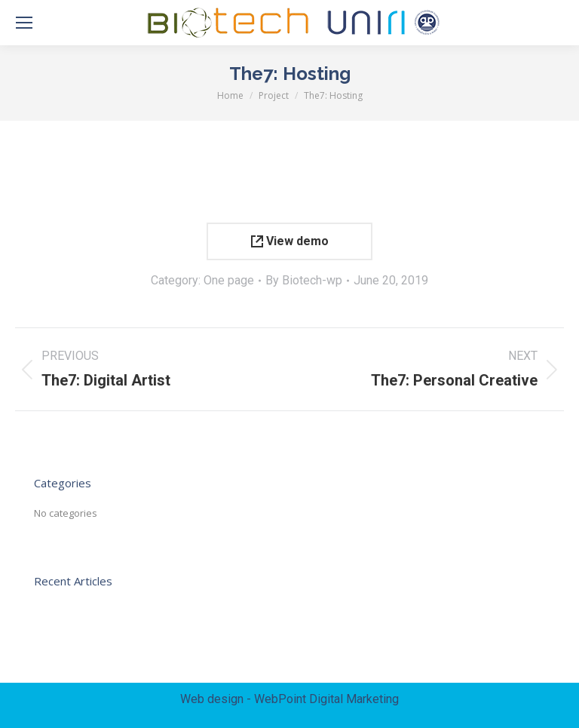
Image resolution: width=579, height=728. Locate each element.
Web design (212, 699)
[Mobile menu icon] (24, 23)
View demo (290, 241)
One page (229, 280)
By (304, 280)
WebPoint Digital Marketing (326, 699)
